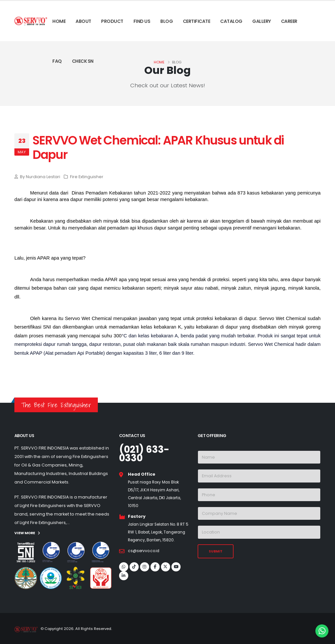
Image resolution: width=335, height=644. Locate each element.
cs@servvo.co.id (145, 559)
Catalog (231, 21)
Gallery (262, 21)
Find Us (142, 21)
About (83, 21)
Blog (167, 21)
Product (112, 21)
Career (289, 21)
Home (59, 21)
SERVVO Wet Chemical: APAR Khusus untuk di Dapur (158, 148)
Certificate (197, 21)
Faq (57, 61)
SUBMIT (216, 551)
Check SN (83, 61)
